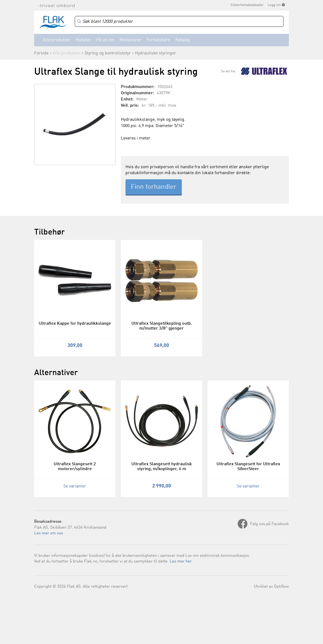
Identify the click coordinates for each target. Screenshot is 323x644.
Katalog (183, 40)
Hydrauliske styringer (156, 53)
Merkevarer (130, 40)
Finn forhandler (154, 187)
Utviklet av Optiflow (271, 587)
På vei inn (105, 40)
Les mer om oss (49, 533)
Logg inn (274, 5)
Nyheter (83, 40)
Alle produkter (57, 40)
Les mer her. (181, 562)
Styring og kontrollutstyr (108, 53)
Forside (41, 53)
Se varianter (75, 486)
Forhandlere (158, 40)
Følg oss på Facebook (269, 524)
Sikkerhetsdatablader (247, 5)
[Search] (179, 22)
